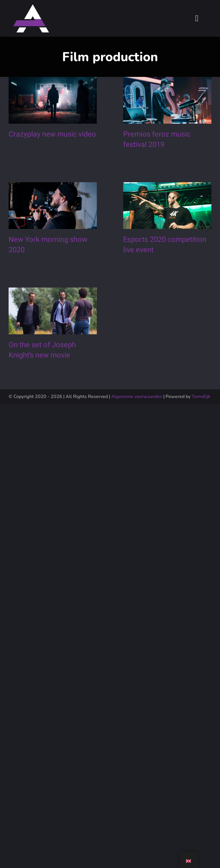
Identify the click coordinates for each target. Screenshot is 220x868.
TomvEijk (201, 397)
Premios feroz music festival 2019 (153, 146)
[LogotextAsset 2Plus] (31, 7)
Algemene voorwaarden (137, 397)
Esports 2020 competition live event (160, 259)
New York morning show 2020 (48, 253)
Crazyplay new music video (52, 134)
